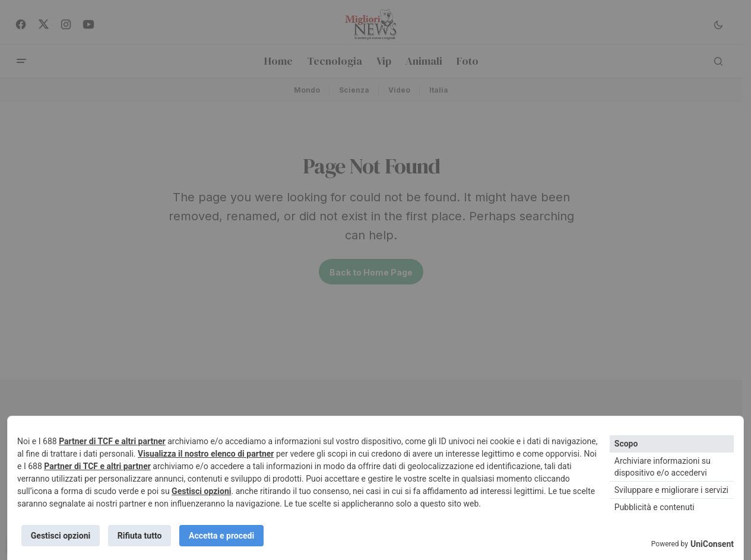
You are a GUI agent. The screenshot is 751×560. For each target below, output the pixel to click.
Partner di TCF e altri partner (112, 440)
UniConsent (712, 544)
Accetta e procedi (225, 535)
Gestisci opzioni (201, 490)
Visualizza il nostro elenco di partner (206, 453)
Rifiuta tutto (142, 535)
